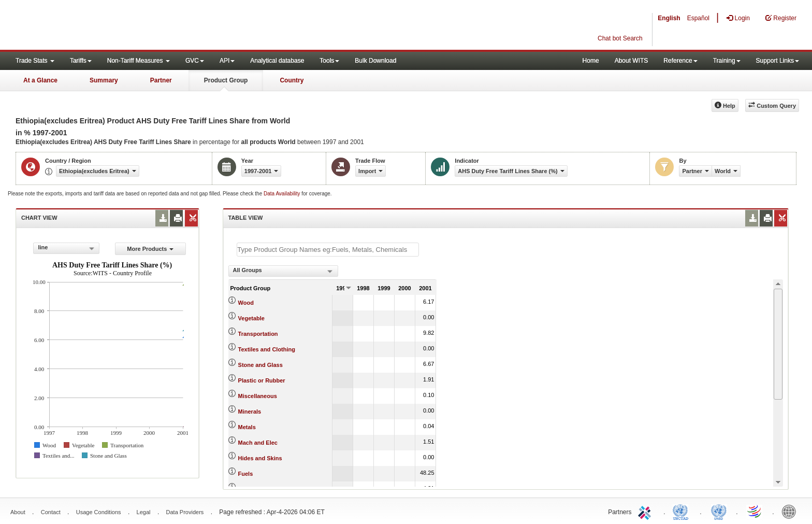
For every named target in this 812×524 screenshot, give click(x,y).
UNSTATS (719, 511)
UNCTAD (683, 511)
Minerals (250, 412)
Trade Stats (35, 61)
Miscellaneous (258, 396)
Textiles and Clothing (267, 349)
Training (727, 61)
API (227, 61)
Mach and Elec (258, 443)
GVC (195, 61)
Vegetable (251, 318)
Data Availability (282, 194)
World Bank (791, 511)
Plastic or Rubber (262, 380)
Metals (247, 427)
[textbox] (328, 250)
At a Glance (40, 80)
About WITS (632, 61)
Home (591, 61)
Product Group (226, 80)
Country (292, 80)
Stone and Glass (260, 365)
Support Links (778, 61)
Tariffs (81, 61)
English (669, 18)
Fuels (246, 474)
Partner (161, 80)
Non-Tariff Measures (139, 61)
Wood (246, 303)
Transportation (258, 334)
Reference (680, 61)
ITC (646, 511)
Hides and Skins (260, 458)
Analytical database (277, 61)
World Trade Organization (755, 511)
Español (698, 18)
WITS (104, 26)
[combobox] (66, 248)
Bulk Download (375, 61)
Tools (329, 61)
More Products (150, 249)
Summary (104, 80)
